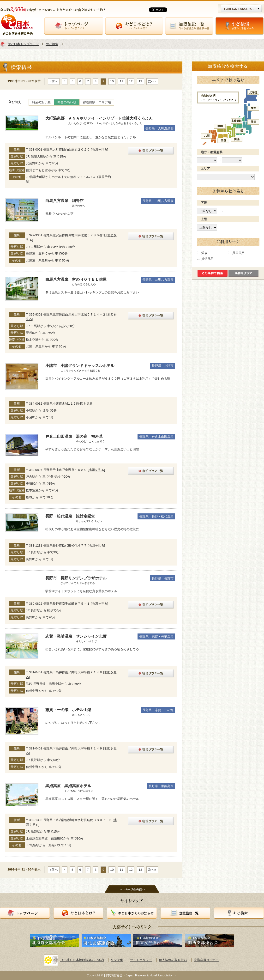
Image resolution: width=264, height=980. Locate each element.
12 (131, 81)
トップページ (74, 26)
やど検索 (240, 26)
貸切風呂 (208, 259)
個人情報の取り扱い (173, 960)
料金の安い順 (41, 102)
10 (112, 81)
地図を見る (99, 149)
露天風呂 (239, 253)
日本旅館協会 (113, 975)
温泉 (204, 253)
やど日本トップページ (23, 44)
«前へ (54, 81)
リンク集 (117, 960)
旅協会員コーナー (206, 960)
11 (121, 81)
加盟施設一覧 (189, 26)
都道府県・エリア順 (97, 102)
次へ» (152, 81)
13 (140, 81)
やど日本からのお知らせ (132, 913)
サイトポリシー (141, 960)
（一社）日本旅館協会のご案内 (74, 960)
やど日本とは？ (134, 26)
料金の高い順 (67, 102)
